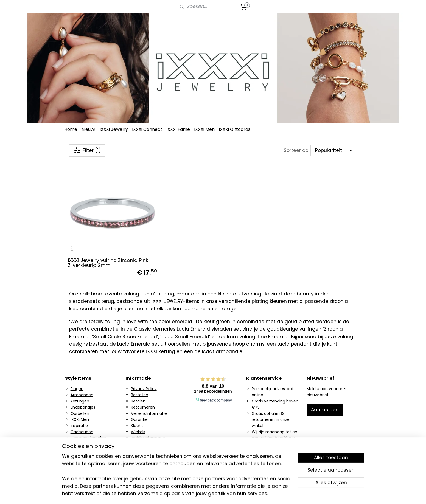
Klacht (137, 426)
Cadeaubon (82, 432)
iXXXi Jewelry (114, 129)
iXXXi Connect (147, 129)
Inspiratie (79, 426)
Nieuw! (89, 129)
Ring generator (85, 444)
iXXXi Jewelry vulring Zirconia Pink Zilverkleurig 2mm (108, 263)
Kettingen (80, 401)
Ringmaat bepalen (88, 438)
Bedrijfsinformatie (148, 438)
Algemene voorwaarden (154, 444)
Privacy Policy (144, 389)
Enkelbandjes (83, 407)
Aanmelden (325, 410)
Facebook (80, 456)
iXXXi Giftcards (235, 129)
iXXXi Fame (178, 129)
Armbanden (82, 395)
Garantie (139, 419)
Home (71, 129)
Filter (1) (87, 150)
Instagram (80, 450)
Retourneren (143, 407)
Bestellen (140, 395)
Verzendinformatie (149, 413)
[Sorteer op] (334, 150)
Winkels (138, 432)
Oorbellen (80, 413)
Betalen (138, 401)
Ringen (77, 389)
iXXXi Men (204, 129)
